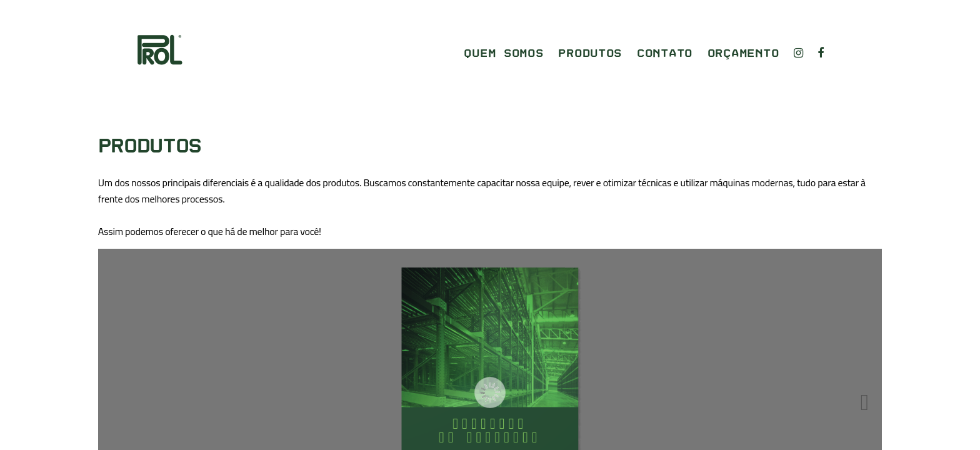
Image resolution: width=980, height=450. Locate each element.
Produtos (590, 53)
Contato (665, 53)
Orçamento (743, 53)
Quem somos (503, 53)
